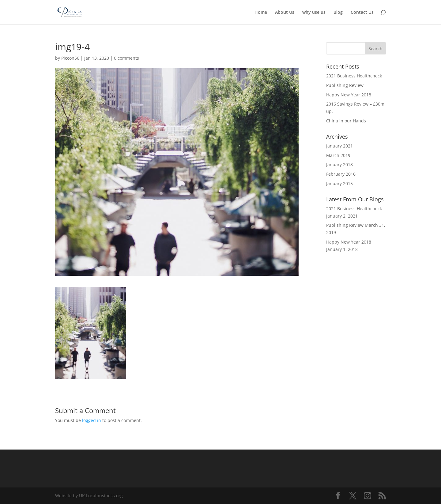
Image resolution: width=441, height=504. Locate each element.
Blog (338, 13)
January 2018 (339, 164)
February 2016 (341, 174)
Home (261, 13)
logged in (92, 420)
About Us (285, 13)
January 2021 (339, 146)
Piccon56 (70, 58)
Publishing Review (345, 85)
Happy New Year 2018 (349, 95)
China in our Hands (346, 121)
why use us (314, 13)
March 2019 (338, 155)
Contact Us (362, 13)
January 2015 (339, 183)
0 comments (126, 58)
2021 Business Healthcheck (354, 76)
